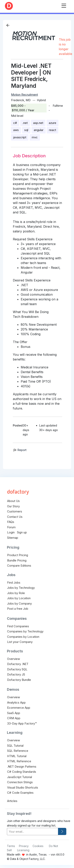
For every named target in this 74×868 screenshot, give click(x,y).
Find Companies (18, 626)
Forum (11, 527)
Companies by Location (23, 637)
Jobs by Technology (21, 588)
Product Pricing (18, 555)
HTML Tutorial (17, 756)
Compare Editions (19, 566)
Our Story (13, 506)
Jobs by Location (19, 598)
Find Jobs (14, 583)
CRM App (14, 718)
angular (39, 130)
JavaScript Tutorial (20, 777)
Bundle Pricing (17, 560)
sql (26, 130)
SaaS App (14, 713)
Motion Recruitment (24, 95)
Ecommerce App (19, 708)
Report (20, 450)
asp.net (38, 123)
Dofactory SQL (17, 669)
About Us (13, 501)
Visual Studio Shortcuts (23, 787)
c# (15, 123)
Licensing (23, 850)
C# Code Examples (20, 793)
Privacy (24, 846)
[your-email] (33, 832)
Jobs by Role (16, 593)
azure (52, 123)
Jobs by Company (19, 603)
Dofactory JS (16, 674)
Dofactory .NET (18, 664)
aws (16, 130)
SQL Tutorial (15, 746)
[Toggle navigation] (64, 5)
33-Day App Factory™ (22, 723)
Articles (12, 801)
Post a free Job (18, 609)
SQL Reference (18, 751)
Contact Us (15, 517)
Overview (14, 659)
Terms (11, 846)
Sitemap (13, 538)
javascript (20, 137)
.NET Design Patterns (22, 767)
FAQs (11, 522)
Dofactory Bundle (19, 680)
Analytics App (16, 702)
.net (25, 123)
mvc (35, 137)
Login (11, 532)
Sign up (22, 532)
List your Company (20, 642)
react (52, 130)
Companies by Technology (25, 631)
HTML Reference (19, 761)
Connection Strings (20, 782)
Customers (15, 511)
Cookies (38, 846)
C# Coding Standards (22, 772)
